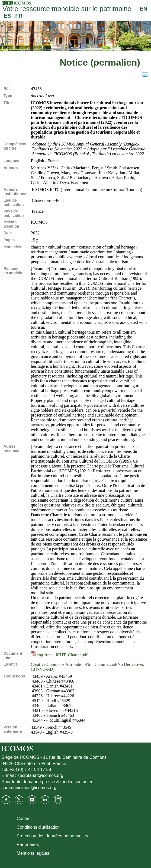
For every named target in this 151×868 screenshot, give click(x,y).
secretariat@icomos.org (40, 775)
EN (144, 9)
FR (19, 16)
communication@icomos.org (29, 788)
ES (7, 16)
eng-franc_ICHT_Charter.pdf (59, 655)
